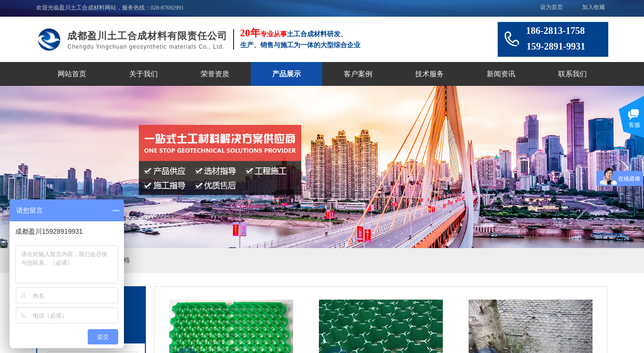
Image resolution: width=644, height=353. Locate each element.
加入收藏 (593, 7)
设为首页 (552, 7)
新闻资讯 (501, 74)
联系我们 (572, 74)
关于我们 (143, 74)
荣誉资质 (215, 74)
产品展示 (286, 74)
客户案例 (358, 74)
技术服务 (429, 74)
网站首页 (72, 74)
